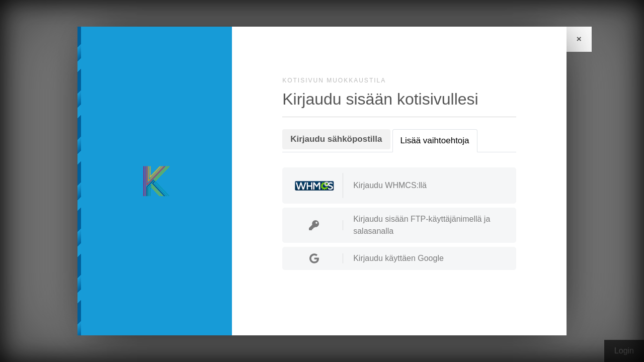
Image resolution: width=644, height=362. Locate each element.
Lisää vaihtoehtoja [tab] (435, 141)
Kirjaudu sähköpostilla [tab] (336, 139)
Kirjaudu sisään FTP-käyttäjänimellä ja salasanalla (391, 225)
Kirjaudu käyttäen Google (368, 258)
